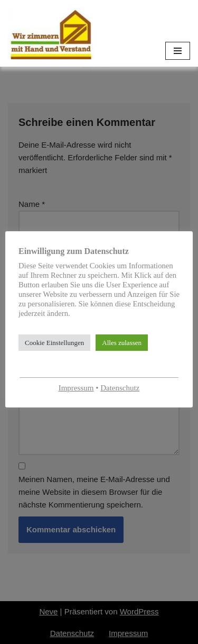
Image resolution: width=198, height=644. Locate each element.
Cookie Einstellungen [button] (54, 343)
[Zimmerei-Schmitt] (51, 33)
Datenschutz (120, 388)
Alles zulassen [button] (122, 343)
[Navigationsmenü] (178, 51)
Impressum (76, 388)
